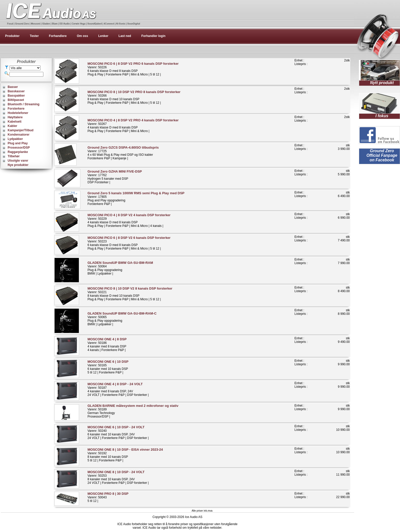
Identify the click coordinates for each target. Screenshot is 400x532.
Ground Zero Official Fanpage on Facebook (382, 155)
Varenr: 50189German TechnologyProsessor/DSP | (133, 411)
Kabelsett (15, 122)
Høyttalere (15, 117)
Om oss (82, 36)
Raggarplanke (18, 152)
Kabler (12, 126)
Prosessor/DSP (19, 148)
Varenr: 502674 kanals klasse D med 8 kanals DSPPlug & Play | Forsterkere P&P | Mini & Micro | (133, 126)
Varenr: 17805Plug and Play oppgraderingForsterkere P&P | (136, 198)
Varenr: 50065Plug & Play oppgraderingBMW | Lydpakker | (122, 319)
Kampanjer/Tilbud (21, 130)
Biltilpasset (16, 100)
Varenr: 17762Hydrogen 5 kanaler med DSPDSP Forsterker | (115, 177)
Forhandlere (58, 36)
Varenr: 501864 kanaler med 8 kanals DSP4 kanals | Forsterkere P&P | (107, 345)
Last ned (125, 36)
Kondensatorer (18, 135)
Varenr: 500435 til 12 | (108, 497)
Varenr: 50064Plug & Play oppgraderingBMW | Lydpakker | (120, 268)
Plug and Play (18, 143)
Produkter (12, 36)
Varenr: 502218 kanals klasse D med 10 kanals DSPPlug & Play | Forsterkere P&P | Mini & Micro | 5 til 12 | (130, 294)
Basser (13, 87)
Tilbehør (14, 156)
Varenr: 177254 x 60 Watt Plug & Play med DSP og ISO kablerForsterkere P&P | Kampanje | (123, 153)
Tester (34, 36)
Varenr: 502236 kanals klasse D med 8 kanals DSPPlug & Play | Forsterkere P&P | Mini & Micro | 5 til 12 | (129, 243)
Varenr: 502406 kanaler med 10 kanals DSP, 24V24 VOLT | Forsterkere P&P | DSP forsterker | (118, 432)
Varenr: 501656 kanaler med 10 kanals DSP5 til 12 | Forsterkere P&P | (108, 367)
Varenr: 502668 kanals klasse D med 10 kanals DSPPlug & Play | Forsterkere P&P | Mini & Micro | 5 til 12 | (134, 97)
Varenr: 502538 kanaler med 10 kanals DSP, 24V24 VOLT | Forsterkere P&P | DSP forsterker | (118, 477)
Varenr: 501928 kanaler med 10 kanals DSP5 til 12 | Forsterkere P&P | (125, 455)
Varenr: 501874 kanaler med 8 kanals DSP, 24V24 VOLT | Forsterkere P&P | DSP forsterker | (118, 389)
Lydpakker (15, 139)
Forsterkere (16, 109)
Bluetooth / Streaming (24, 104)
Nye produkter (18, 165)
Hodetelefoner (18, 113)
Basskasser (16, 91)
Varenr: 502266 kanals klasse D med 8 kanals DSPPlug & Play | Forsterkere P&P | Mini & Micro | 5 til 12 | (133, 69)
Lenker (103, 36)
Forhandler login (153, 36)
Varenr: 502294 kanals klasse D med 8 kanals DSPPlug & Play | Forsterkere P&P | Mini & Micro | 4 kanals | (129, 220)
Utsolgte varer (18, 161)
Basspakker (16, 96)
